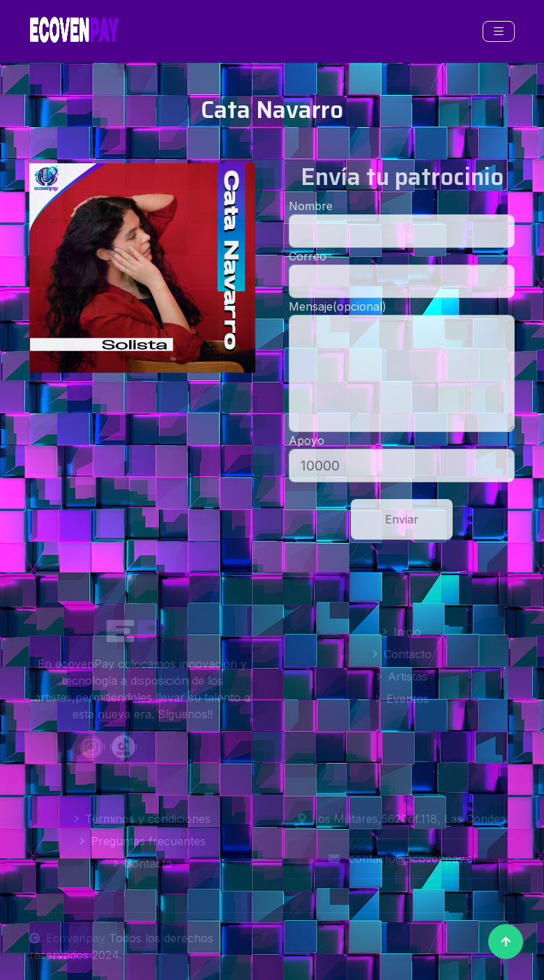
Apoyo (307, 440)
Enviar (402, 519)
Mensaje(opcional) (338, 306)
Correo (308, 256)
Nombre (311, 206)
